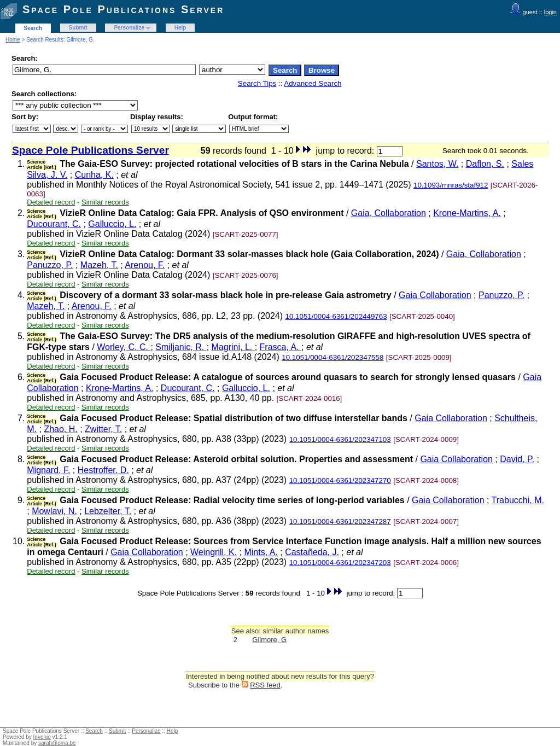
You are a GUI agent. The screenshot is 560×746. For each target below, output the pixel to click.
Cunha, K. (94, 175)
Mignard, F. (48, 470)
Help (180, 28)
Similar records (105, 202)
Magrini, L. (233, 347)
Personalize (129, 28)
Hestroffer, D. (103, 470)
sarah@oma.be (57, 743)
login (550, 12)
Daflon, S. (485, 164)
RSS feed (265, 685)
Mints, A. (261, 552)
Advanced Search (313, 83)
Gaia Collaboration (435, 295)
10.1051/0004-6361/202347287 (340, 521)
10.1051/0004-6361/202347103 (340, 439)
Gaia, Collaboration (389, 213)
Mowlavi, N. (54, 511)
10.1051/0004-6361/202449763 (336, 316)
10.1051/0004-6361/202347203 (340, 563)
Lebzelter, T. (108, 511)
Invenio (42, 737)
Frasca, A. (281, 347)
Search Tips (257, 83)
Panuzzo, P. (50, 265)
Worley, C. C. (124, 347)
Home (13, 40)
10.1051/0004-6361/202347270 (340, 480)
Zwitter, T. (103, 429)
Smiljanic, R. (181, 347)
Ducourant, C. (54, 224)
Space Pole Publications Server (123, 9)
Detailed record (51, 202)
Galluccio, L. (112, 224)
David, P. (517, 459)
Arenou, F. (145, 265)
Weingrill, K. (214, 552)
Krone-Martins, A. (467, 213)
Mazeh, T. (99, 265)
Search (33, 28)
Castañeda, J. (312, 552)
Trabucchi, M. (518, 500)
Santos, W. (437, 164)
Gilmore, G (269, 640)
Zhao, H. (60, 429)
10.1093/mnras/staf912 (451, 185)
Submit (78, 28)
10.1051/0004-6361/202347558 (332, 357)
